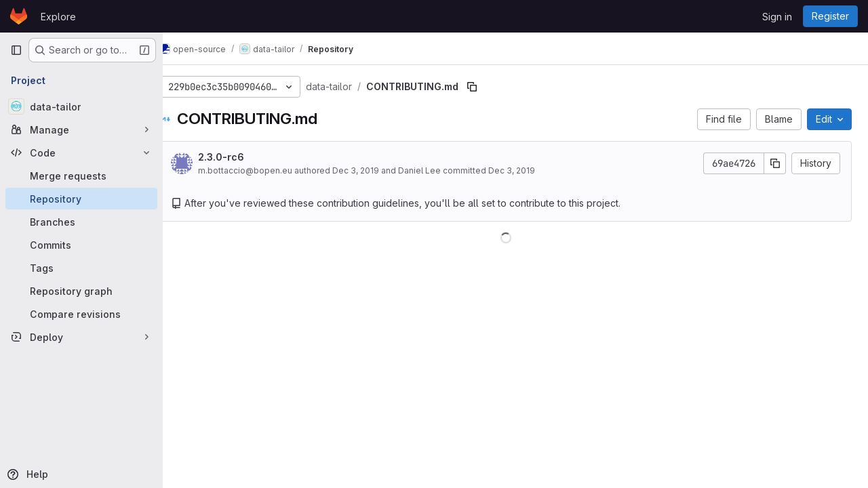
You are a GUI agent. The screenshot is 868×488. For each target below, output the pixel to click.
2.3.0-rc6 (241, 157)
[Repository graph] (81, 291)
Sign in (777, 17)
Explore (58, 17)
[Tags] (81, 268)
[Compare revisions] (81, 314)
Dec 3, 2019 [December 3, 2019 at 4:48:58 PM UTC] (375, 170)
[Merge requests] (81, 176)
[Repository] (81, 199)
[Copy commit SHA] (775, 163)
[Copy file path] (492, 87)
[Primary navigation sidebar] (16, 50)
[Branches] (81, 222)
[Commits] (81, 245)
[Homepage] (19, 16)
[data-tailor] (81, 106)
